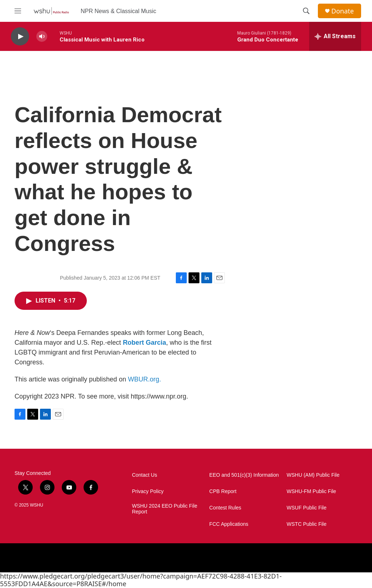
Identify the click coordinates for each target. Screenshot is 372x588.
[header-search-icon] (306, 11)
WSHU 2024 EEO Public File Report (165, 509)
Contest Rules (225, 508)
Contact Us (144, 475)
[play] (20, 37)
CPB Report (223, 491)
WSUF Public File (307, 508)
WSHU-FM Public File (311, 491)
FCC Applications (229, 524)
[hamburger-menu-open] (18, 11)
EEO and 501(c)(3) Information (244, 475)
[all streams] (335, 36)
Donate (343, 11)
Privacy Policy (148, 491)
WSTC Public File (307, 524)
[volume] (42, 37)
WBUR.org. (144, 379)
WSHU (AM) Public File (313, 475)
